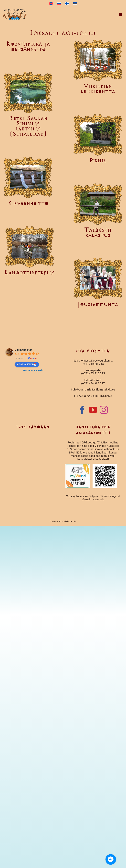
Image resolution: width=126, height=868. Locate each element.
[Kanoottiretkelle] (29, 247)
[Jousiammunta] (98, 278)
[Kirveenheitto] (28, 177)
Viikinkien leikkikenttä (98, 89)
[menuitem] (51, 4)
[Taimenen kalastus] (98, 204)
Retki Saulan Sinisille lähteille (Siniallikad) (28, 126)
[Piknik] (98, 135)
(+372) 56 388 (90, 383)
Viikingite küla (24, 350)
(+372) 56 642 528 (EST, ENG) (93, 396)
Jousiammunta (98, 305)
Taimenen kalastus (98, 233)
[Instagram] (104, 410)
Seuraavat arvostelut (33, 370)
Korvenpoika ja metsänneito (28, 47)
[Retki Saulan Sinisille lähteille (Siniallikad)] (28, 92)
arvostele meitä (27, 364)
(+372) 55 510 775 (93, 373)
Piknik (98, 161)
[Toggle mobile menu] (121, 15)
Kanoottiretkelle (29, 273)
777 (102, 383)
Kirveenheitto (28, 203)
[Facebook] (82, 410)
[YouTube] (93, 410)
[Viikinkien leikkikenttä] (98, 60)
